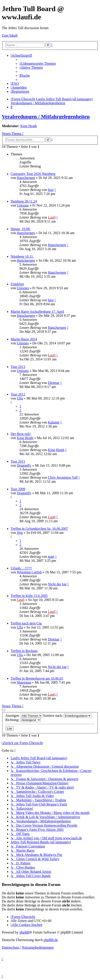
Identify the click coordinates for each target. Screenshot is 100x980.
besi (51, 190)
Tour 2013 (18, 367)
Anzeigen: (24, 716)
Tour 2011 (18, 461)
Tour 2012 (18, 394)
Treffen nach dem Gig (26, 623)
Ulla (20, 398)
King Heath (29, 126)
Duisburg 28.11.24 (24, 201)
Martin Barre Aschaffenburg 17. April (37, 312)
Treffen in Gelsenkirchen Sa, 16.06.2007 (39, 529)
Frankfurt (17, 284)
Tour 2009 (18, 489)
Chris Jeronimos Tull (63, 477)
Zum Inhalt (10, 35)
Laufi (52, 217)
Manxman (24, 682)
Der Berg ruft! (21, 434)
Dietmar (54, 383)
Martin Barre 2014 (24, 339)
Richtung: (23, 720)
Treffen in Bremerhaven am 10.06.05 (37, 678)
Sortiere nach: (67, 716)
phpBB (24, 932)
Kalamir (54, 422)
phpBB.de (51, 940)
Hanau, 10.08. (21, 229)
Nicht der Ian (57, 584)
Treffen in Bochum (24, 651)
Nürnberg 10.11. (22, 256)
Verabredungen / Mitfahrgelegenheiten (46, 116)
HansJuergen (26, 178)
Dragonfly (24, 465)
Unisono (23, 205)
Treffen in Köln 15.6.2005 (29, 596)
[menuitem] (38, 63)
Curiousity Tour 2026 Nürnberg (33, 174)
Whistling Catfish (29, 572)
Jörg (20, 533)
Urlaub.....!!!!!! (21, 568)
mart (51, 557)
